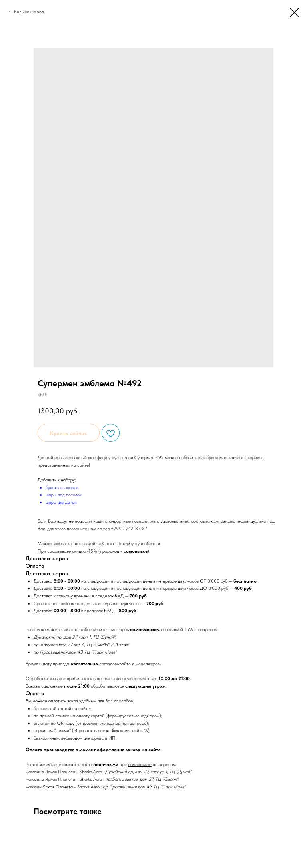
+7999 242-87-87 (129, 529)
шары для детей (61, 502)
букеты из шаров (62, 487)
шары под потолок (64, 495)
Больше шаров (29, 12)
